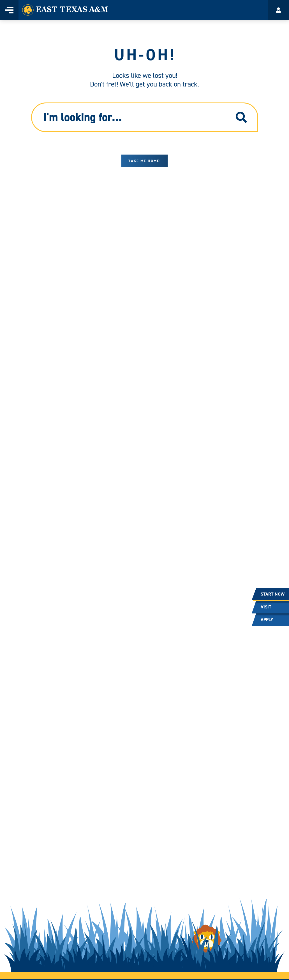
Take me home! (144, 161)
